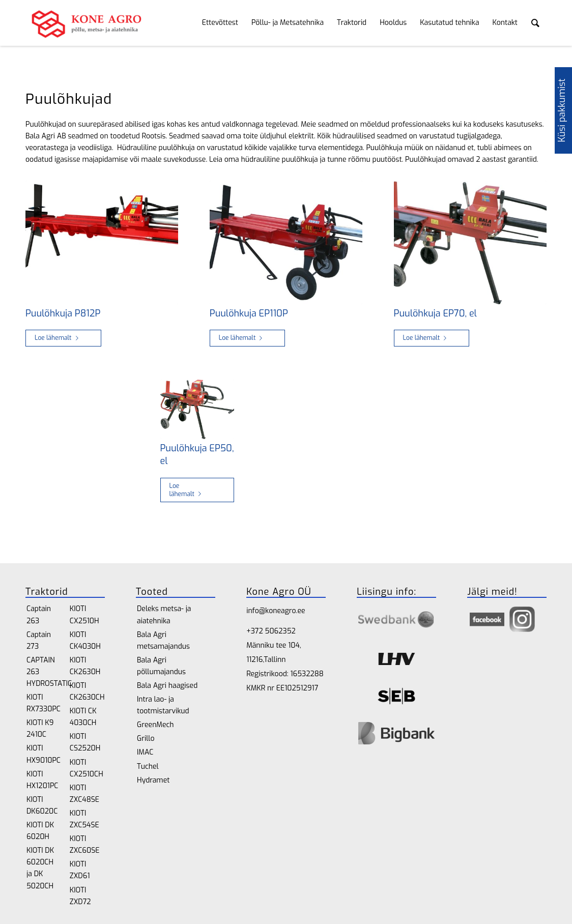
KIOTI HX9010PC (44, 754)
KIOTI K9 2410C (40, 729)
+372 (255, 631)
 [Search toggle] (535, 23)
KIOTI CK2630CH (87, 691)
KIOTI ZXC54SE (84, 819)
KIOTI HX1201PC (42, 780)
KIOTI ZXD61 (80, 870)
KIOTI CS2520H (85, 742)
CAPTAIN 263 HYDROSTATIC (44, 672)
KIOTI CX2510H (84, 615)
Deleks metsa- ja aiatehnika (164, 615)
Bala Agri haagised (167, 686)
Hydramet (153, 780)
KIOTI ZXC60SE (85, 845)
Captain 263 (39, 615)
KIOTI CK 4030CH (83, 717)
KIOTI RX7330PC (44, 703)
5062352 (280, 631)
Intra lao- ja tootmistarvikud (163, 705)
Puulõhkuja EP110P (249, 313)
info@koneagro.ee (276, 611)
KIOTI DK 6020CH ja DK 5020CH (40, 868)
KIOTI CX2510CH (87, 768)
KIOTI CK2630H (85, 666)
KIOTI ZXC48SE (84, 794)
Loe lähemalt (59, 338)
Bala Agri (40, 136)
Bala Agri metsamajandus (163, 641)
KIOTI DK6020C (42, 805)
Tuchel (148, 767)
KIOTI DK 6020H (40, 831)
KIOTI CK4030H (85, 641)
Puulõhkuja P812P (63, 313)
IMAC (145, 752)
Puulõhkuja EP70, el (435, 313)
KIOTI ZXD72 (80, 896)
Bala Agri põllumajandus (161, 666)
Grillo (146, 739)
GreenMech (155, 725)
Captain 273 (39, 641)
